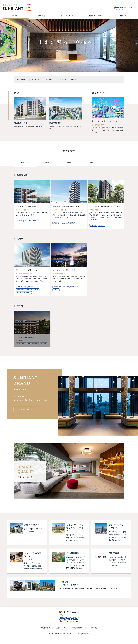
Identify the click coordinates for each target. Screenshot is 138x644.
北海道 (113, 168)
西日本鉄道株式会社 (44, 634)
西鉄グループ (61, 634)
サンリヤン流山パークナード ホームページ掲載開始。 (60, 85)
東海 (91, 168)
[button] (45, 78)
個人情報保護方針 (77, 634)
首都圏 (47, 168)
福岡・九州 (25, 168)
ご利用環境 (94, 634)
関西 (69, 168)
